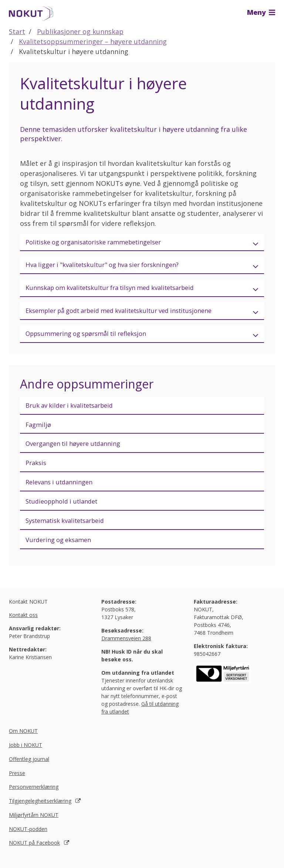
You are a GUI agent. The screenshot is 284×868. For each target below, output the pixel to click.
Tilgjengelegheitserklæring (40, 811)
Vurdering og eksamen (62, 550)
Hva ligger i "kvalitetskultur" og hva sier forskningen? (110, 266)
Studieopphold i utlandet (66, 510)
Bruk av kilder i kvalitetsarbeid (74, 410)
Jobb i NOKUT (26, 755)
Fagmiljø (39, 430)
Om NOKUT (23, 741)
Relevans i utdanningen (62, 490)
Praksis (37, 470)
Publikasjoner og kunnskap (80, 31)
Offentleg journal (29, 769)
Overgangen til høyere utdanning (78, 450)
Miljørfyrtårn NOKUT (34, 825)
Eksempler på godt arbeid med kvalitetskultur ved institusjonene (130, 314)
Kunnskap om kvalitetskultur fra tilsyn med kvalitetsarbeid (120, 290)
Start (17, 31)
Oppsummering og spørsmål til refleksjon (93, 337)
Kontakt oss (23, 625)
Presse (17, 783)
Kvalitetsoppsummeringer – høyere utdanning (93, 41)
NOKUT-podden (28, 839)
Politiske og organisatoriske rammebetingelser (101, 243)
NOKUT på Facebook (34, 853)
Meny (261, 12)
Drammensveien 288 (126, 648)
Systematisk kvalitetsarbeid (70, 530)
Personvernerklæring (34, 797)
